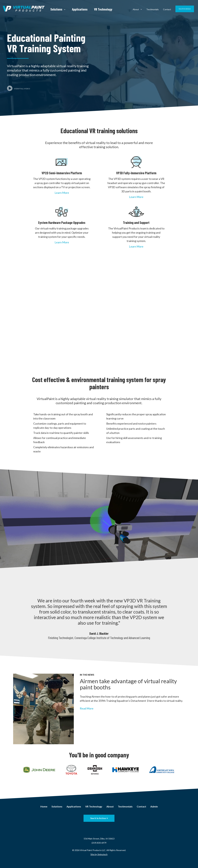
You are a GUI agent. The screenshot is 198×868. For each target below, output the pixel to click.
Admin (154, 806)
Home (44, 806)
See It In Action (185, 9)
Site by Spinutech (99, 854)
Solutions (58, 9)
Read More (87, 708)
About (137, 9)
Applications (80, 9)
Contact (167, 9)
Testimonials (153, 9)
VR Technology (103, 9)
